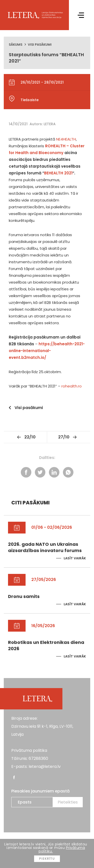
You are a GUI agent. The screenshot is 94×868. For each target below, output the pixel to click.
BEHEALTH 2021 (58, 173)
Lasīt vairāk (75, 558)
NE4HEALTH (66, 139)
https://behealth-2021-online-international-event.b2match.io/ (47, 351)
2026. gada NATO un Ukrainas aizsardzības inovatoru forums (45, 547)
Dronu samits (24, 596)
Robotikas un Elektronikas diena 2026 (46, 645)
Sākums (16, 45)
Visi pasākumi (40, 45)
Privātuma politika (29, 750)
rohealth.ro (72, 386)
